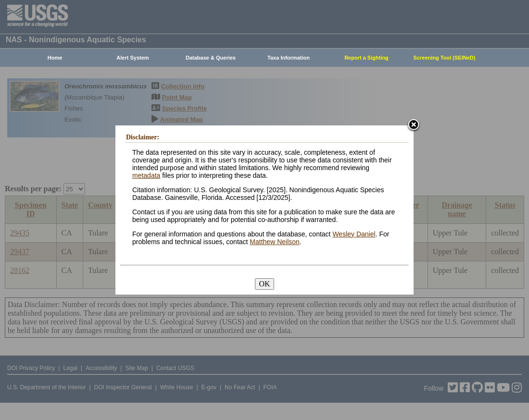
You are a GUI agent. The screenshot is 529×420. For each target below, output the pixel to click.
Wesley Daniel (354, 234)
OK (264, 284)
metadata (146, 175)
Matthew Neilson (275, 242)
